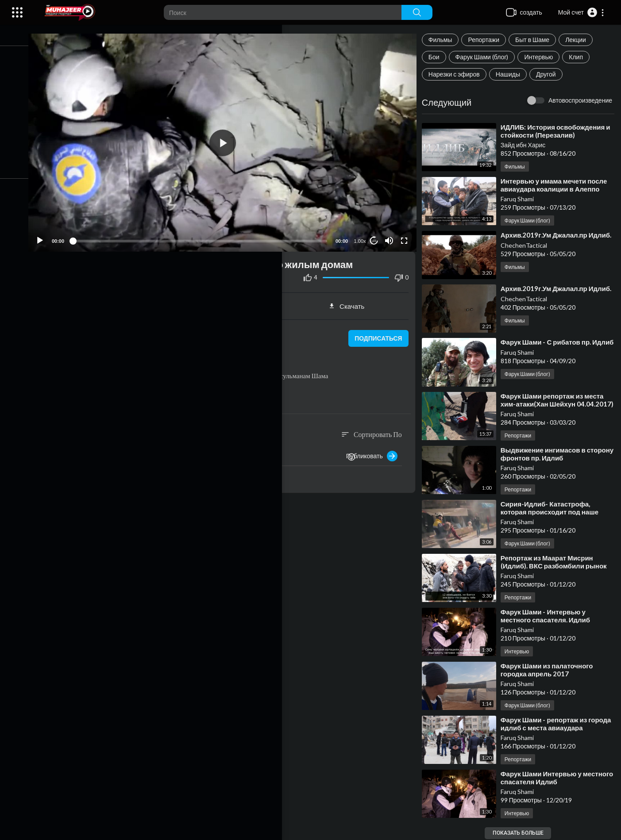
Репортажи (488, 40)
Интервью (543, 57)
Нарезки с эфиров (458, 74)
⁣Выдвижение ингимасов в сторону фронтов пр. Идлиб (550, 455)
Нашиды (512, 74)
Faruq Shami (521, 199)
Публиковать (376, 450)
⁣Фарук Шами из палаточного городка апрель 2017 (551, 671)
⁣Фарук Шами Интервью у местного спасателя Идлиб (549, 779)
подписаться (380, 332)
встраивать (231, 300)
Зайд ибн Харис (527, 145)
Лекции (580, 40)
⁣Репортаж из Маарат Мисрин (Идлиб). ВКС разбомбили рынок (558, 563)
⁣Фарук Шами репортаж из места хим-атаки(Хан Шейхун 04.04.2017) (556, 405)
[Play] (54, 234)
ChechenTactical (528, 253)
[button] (581, 12)
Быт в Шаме (536, 40)
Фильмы (444, 40)
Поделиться (109, 300)
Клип (580, 57)
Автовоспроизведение (580, 100)
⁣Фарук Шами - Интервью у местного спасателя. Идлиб (549, 617)
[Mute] (392, 234)
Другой (550, 74)
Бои (438, 57)
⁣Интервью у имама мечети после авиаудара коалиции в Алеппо (558, 185)
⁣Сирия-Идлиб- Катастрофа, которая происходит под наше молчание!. (553, 513)
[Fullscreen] (407, 234)
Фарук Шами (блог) (486, 57)
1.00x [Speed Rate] (363, 235)
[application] (231, 140)
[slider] (208, 234)
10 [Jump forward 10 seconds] (377, 235)
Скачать (352, 300)
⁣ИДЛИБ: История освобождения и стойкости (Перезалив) (559, 131)
